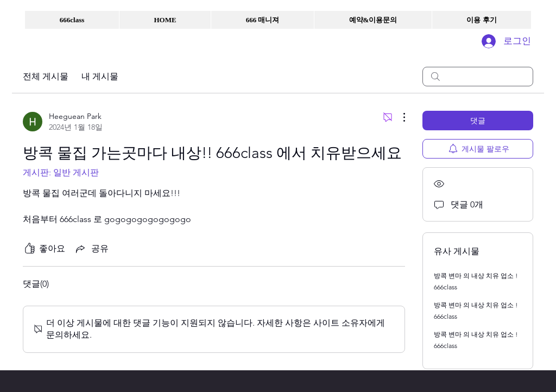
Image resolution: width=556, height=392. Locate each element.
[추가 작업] (399, 117)
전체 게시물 (46, 76)
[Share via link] (91, 249)
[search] (478, 77)
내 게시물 (100, 76)
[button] (72, 20)
